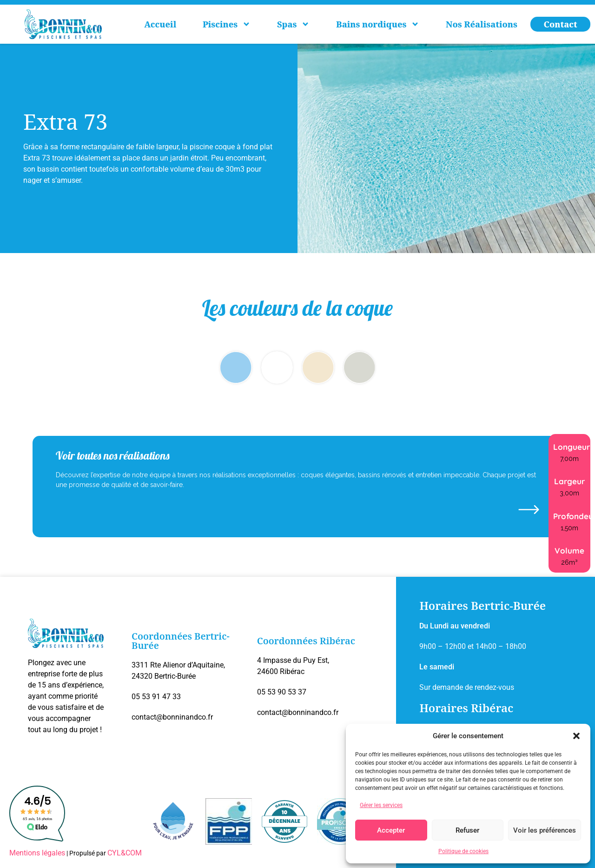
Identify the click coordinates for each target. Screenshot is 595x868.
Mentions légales (37, 853)
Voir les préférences (545, 830)
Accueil (160, 24)
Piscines (227, 24)
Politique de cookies (463, 851)
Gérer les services (381, 805)
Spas (293, 24)
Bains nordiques (378, 24)
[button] (576, 736)
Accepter (391, 830)
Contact (561, 24)
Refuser (467, 830)
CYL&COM (125, 853)
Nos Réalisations (482, 24)
